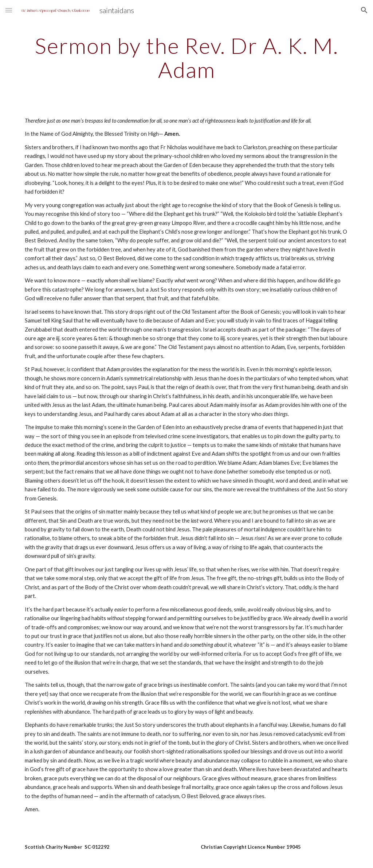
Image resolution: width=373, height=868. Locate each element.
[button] (9, 10)
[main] (187, 58)
